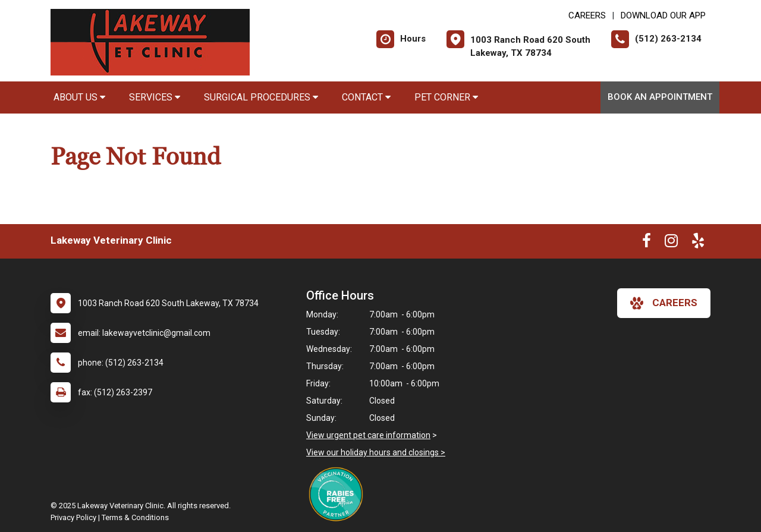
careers (664, 303)
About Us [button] (79, 97)
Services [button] (155, 97)
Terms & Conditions (135, 517)
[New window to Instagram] (671, 243)
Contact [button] (366, 97)
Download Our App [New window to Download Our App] (663, 15)
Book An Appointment (660, 97)
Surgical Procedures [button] (261, 97)
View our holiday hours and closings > (376, 452)
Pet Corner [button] (446, 97)
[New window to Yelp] (698, 243)
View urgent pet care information (368, 435)
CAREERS (587, 15)
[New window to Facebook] (647, 243)
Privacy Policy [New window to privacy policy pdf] (73, 517)
